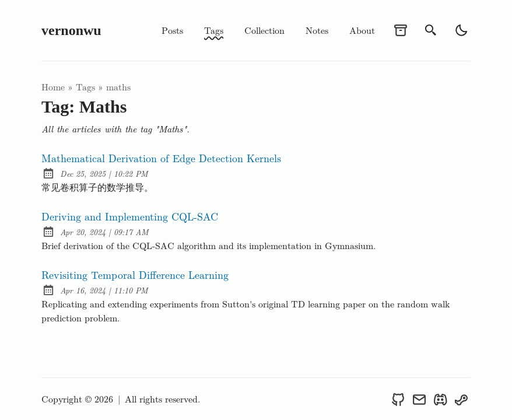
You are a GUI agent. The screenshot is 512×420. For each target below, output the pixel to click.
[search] (431, 30)
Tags (214, 30)
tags (85, 87)
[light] (461, 30)
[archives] (401, 30)
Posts (172, 30)
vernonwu (71, 30)
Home (53, 87)
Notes (317, 30)
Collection (264, 30)
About (362, 30)
